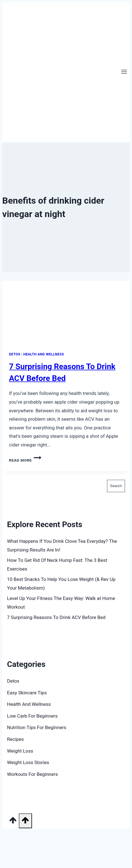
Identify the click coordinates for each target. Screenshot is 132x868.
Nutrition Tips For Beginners (37, 727)
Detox (15, 354)
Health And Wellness (44, 354)
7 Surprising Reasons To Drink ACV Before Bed (56, 617)
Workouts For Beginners (32, 774)
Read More (25, 460)
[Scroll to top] (13, 822)
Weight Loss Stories (28, 762)
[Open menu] (124, 72)
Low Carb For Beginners (32, 716)
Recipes (15, 739)
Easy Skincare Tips (27, 693)
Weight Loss (20, 751)
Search (14, 475)
